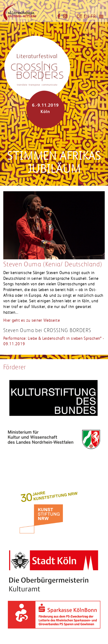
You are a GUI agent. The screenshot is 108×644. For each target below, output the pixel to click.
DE (80, 17)
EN (87, 17)
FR (93, 17)
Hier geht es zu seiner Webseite (32, 320)
